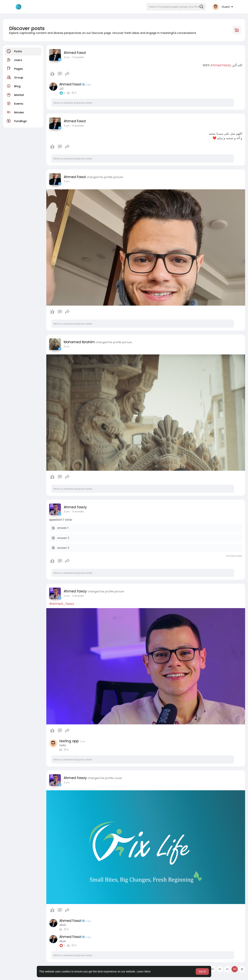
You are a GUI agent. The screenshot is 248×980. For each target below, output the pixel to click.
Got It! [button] (202, 971)
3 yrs (67, 57)
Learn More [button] (144, 971)
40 (213, 969)
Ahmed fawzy (221, 65)
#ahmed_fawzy (62, 604)
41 (220, 969)
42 (227, 969)
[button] (176, 7)
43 (235, 969)
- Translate (77, 57)
